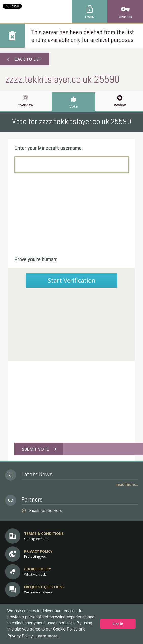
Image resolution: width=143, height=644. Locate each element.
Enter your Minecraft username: (49, 148)
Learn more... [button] (48, 636)
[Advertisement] (72, 215)
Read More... (127, 485)
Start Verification (72, 280)
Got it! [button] (118, 624)
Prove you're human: (36, 259)
